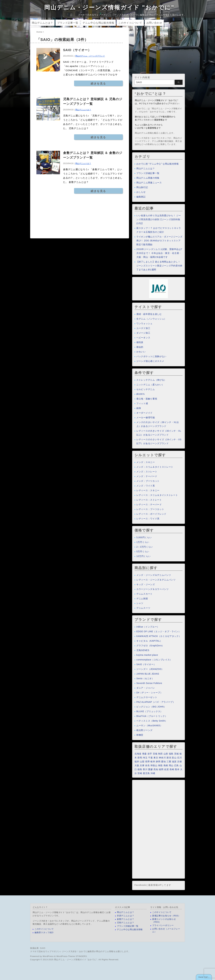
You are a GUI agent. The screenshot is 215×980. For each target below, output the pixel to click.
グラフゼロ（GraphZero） (150, 646)
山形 (166, 754)
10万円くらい (143, 556)
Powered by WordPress (42, 956)
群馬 (140, 758)
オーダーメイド (144, 413)
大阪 (137, 765)
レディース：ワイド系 (148, 519)
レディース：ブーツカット (150, 509)
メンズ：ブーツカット (148, 481)
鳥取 (160, 765)
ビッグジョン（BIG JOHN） (151, 707)
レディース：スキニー (148, 490)
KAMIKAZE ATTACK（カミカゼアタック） (159, 636)
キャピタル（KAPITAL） (149, 641)
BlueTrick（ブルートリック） (152, 716)
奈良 (147, 765)
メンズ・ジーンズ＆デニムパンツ (154, 575)
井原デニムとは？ (125, 916)
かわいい (141, 352)
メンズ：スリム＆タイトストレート (155, 467)
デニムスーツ (143, 608)
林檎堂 (140, 735)
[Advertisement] (159, 49)
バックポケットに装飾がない (151, 356)
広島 (176, 765)
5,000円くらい (144, 537)
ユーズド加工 (143, 328)
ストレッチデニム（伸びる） (151, 380)
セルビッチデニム (146, 389)
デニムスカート (144, 594)
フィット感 (142, 403)
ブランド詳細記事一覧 (148, 173)
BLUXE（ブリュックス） (149, 711)
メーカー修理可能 (146, 418)
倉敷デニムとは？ (125, 919)
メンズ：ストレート (147, 472)
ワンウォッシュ (144, 323)
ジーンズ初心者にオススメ (150, 361)
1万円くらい (143, 542)
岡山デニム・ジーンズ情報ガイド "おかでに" (109, 7)
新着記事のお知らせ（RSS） (166, 916)
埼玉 (145, 758)
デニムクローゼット (147, 697)
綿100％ (141, 394)
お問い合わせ (154, 23)
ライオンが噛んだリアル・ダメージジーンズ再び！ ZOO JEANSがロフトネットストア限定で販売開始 (159, 241)
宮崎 (140, 773)
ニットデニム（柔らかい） (150, 385)
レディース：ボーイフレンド (151, 514)
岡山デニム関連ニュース (149, 183)
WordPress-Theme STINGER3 (71, 956)
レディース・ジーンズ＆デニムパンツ (156, 580)
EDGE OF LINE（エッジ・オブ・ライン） (159, 631)
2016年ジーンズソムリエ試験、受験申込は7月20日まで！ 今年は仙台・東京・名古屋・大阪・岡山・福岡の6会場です (159, 253)
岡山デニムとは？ (42, 23)
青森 (144, 754)
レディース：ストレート (149, 500)
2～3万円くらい (145, 547)
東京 (156, 758)
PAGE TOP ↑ (204, 977)
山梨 (142, 762)
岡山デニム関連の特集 (148, 178)
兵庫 (142, 765)
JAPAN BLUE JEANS (148, 674)
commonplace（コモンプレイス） (154, 660)
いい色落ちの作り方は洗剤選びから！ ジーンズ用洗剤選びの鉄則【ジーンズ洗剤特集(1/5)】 (159, 219)
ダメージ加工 (143, 333)
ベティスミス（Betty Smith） (152, 721)
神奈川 (162, 758)
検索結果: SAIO (38, 948)
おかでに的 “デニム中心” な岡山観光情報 (158, 164)
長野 (147, 762)
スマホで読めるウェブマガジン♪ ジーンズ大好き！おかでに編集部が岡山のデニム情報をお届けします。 (80, 951)
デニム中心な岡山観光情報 (98, 23)
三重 (169, 762)
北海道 (138, 754)
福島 (171, 754)
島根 (166, 765)
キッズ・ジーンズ (146, 584)
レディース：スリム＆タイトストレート (157, 495)
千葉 (150, 758)
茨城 (176, 754)
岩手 (150, 754)
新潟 (169, 758)
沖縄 (153, 773)
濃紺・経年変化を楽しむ (149, 314)
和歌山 (154, 765)
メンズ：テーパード (147, 476)
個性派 (140, 342)
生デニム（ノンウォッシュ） (151, 319)
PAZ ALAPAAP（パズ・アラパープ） (156, 702)
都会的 (140, 347)
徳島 (140, 769)
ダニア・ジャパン (146, 688)
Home (39, 32)
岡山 (171, 765)
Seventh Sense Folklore (149, 683)
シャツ (140, 603)
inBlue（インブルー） (148, 627)
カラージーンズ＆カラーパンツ (153, 589)
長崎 (172, 769)
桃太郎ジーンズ (144, 730)
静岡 (158, 762)
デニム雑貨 (142, 599)
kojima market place (147, 655)
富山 (174, 758)
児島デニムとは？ (125, 923)
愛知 (163, 762)
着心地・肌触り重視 (147, 399)
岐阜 (153, 762)
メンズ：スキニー (146, 462)
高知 (156, 769)
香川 (145, 769)
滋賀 (174, 762)
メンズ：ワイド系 (146, 486)
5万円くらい (143, 552)
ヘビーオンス (143, 338)
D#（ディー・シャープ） (149, 693)
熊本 (177, 769)
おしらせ (141, 192)
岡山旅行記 (142, 187)
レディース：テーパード (149, 504)
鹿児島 (146, 773)
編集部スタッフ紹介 (44, 932)
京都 (179, 762)
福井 (137, 762)
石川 (179, 758)
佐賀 (166, 769)
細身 (139, 408)
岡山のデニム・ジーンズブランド (90, 56)
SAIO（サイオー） (77, 50)
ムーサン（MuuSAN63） (149, 725)
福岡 (161, 769)
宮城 (155, 754)
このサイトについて (130, 23)
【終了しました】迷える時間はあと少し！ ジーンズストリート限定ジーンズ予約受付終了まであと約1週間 (159, 266)
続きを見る (98, 84)
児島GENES (143, 650)
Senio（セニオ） (145, 678)
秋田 (160, 754)
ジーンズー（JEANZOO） (150, 669)
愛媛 (150, 769)
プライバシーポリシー (163, 925)
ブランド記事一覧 (68, 23)
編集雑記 (141, 197)
